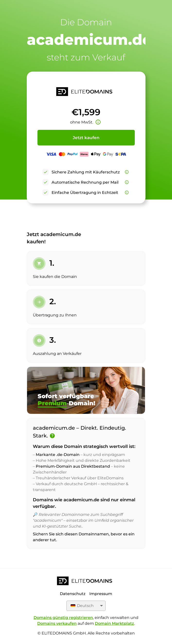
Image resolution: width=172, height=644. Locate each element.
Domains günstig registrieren (63, 618)
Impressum (101, 594)
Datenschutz (73, 594)
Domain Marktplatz (114, 623)
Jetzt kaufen (86, 138)
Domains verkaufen (57, 623)
